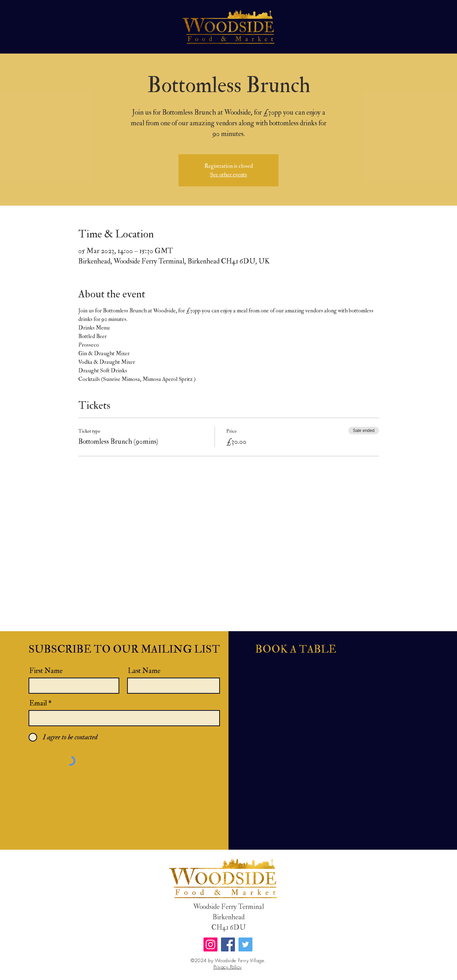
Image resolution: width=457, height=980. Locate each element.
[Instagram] (210, 944)
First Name (46, 671)
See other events (228, 175)
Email (38, 703)
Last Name (144, 671)
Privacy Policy (228, 967)
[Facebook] (228, 944)
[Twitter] (245, 944)
